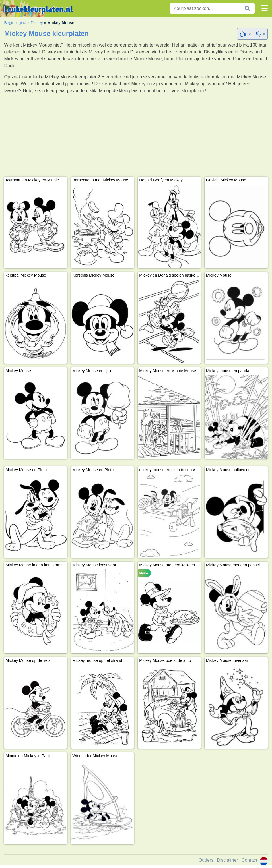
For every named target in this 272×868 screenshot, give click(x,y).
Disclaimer (227, 860)
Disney (37, 23)
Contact (249, 860)
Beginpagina (15, 23)
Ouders (206, 860)
